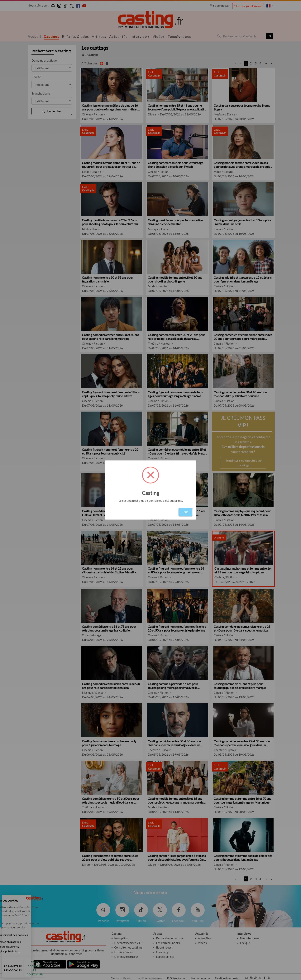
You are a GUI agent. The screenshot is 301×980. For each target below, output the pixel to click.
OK (186, 512)
